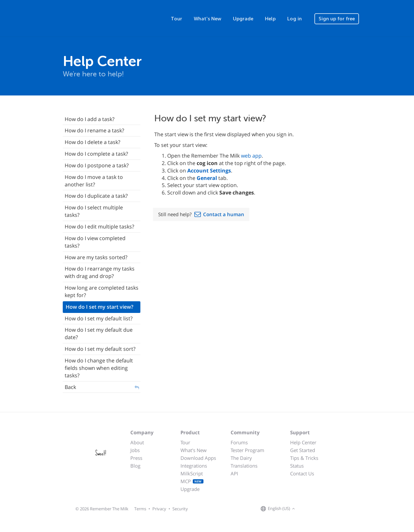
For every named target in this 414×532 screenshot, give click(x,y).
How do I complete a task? (96, 154)
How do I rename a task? (94, 130)
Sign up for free (337, 19)
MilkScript (192, 473)
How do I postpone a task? (97, 165)
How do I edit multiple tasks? (99, 227)
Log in (294, 19)
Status (297, 466)
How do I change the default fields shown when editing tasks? (99, 368)
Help (270, 19)
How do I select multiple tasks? (94, 211)
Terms (140, 509)
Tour (176, 19)
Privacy (159, 509)
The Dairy (241, 458)
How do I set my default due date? (99, 333)
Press (136, 458)
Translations (244, 466)
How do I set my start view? (99, 307)
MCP (192, 481)
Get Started (303, 450)
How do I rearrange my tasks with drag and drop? (100, 272)
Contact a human (224, 214)
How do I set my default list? (99, 318)
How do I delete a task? (93, 142)
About (137, 442)
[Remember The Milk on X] (315, 509)
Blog (135, 466)
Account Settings (209, 171)
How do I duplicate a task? (96, 196)
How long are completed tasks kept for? (102, 291)
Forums (239, 442)
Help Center (303, 442)
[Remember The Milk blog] (323, 509)
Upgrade (243, 19)
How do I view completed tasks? (95, 242)
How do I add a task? (90, 119)
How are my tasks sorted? (96, 257)
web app (251, 156)
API (234, 473)
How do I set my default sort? (100, 349)
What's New (207, 19)
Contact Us (302, 473)
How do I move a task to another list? (94, 181)
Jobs (135, 450)
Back (70, 387)
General (207, 178)
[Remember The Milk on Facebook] (306, 509)
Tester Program (247, 450)
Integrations (194, 466)
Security (180, 509)
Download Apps (198, 458)
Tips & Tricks (304, 458)
